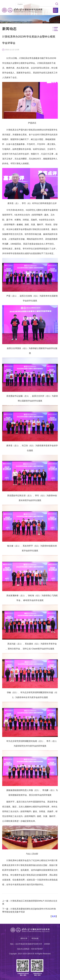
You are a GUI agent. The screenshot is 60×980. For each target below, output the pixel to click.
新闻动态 (9, 29)
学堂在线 (35, 938)
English (20, 4)
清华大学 (24, 938)
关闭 (54, 916)
